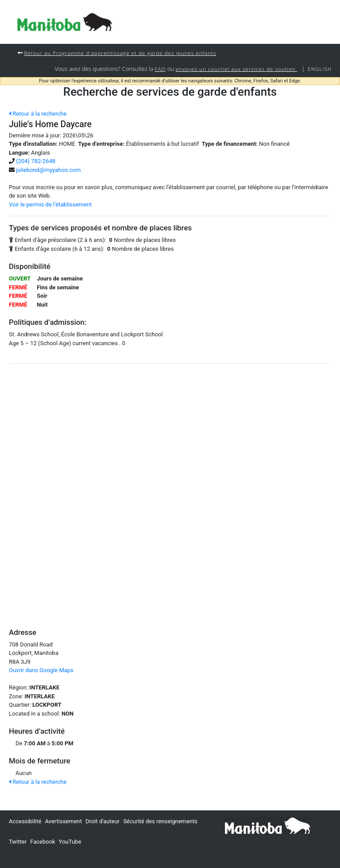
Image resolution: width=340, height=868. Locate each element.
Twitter (18, 842)
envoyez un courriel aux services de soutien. (236, 69)
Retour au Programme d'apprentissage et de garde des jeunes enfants (120, 53)
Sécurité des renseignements (160, 821)
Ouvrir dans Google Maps (41, 670)
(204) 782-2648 (36, 161)
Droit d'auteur (102, 821)
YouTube (70, 842)
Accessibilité (25, 821)
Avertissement (64, 821)
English (320, 69)
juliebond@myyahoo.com (48, 170)
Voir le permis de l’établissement (50, 204)
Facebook (42, 842)
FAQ (160, 69)
